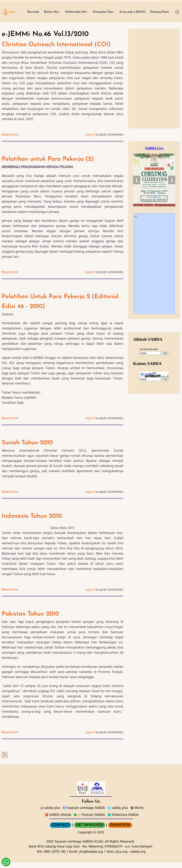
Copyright (85, 838)
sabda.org (138, 857)
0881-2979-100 (55, 857)
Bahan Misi (49, 9)
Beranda (29, 9)
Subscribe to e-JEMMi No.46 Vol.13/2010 (5, 761)
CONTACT (60, 831)
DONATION (120, 831)
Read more (10, 140)
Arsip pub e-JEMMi (137, 9)
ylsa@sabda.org (91, 857)
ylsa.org (121, 857)
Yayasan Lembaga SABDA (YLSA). (79, 847)
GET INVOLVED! (90, 831)
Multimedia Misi (76, 9)
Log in (90, 140)
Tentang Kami (34, 20)
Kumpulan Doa (105, 9)
